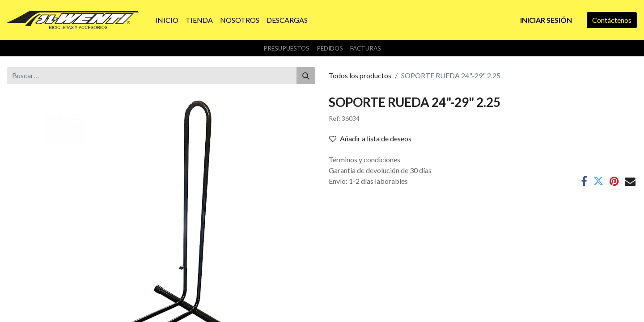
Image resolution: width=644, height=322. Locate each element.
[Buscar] (306, 76)
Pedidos (330, 48)
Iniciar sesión (546, 20)
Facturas (366, 48)
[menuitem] (167, 20)
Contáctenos (612, 20)
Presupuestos (286, 48)
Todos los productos (360, 75)
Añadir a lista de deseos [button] (370, 138)
